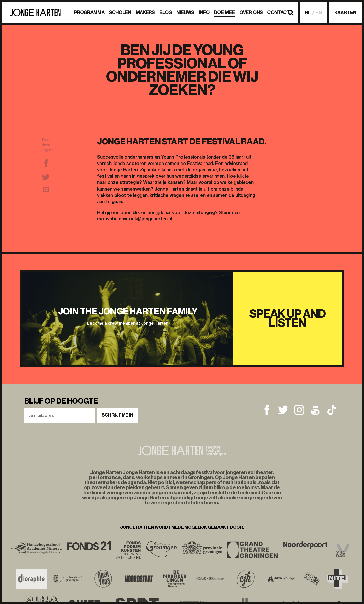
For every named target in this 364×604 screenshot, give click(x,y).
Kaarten (345, 13)
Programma (89, 13)
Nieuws (185, 13)
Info (204, 13)
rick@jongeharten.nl (151, 219)
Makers (145, 13)
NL (308, 13)
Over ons (251, 13)
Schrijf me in (118, 415)
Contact (278, 13)
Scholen (120, 13)
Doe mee (224, 13)
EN (319, 13)
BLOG (166, 13)
